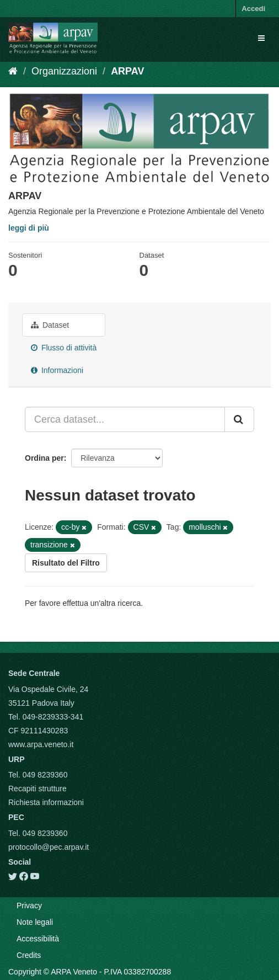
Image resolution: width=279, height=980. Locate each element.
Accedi (253, 9)
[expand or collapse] (261, 38)
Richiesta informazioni (46, 802)
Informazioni (57, 370)
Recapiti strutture (37, 789)
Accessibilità (38, 939)
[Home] (13, 71)
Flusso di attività (64, 348)
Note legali (35, 922)
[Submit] (239, 419)
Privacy (29, 906)
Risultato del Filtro (66, 563)
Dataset (50, 325)
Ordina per (44, 458)
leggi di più (29, 228)
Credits (29, 955)
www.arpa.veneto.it (41, 744)
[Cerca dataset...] (125, 419)
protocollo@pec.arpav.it (49, 847)
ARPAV (127, 71)
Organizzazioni (64, 71)
